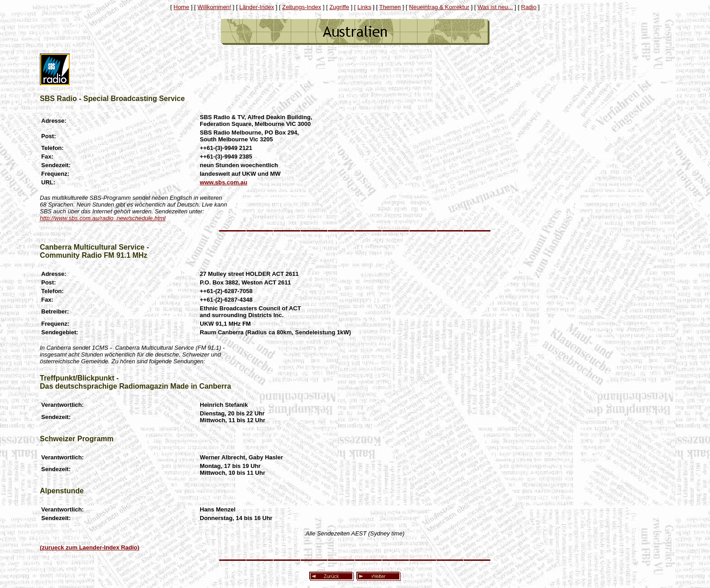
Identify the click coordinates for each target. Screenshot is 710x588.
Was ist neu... (495, 7)
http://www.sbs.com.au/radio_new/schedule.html (103, 218)
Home (181, 7)
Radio (529, 7)
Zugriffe (339, 7)
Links (364, 7)
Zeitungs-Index (302, 7)
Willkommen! (214, 7)
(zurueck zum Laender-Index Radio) (90, 547)
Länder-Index (257, 7)
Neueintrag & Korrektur (439, 7)
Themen (390, 7)
